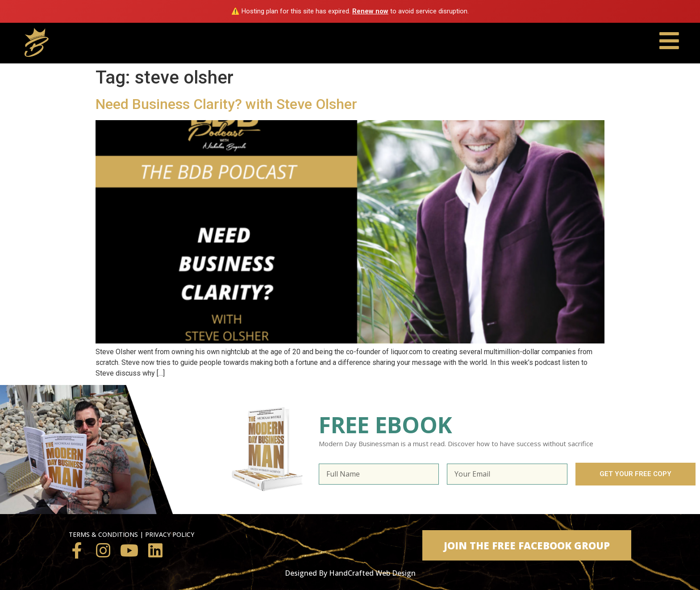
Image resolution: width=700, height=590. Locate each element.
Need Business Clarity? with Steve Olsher (226, 104)
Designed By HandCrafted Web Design (350, 573)
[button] (527, 545)
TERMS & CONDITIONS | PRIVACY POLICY (131, 534)
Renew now (370, 11)
